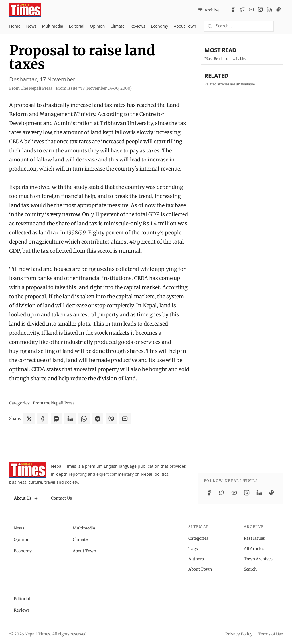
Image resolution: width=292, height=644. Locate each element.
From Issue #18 (94, 88)
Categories (198, 538)
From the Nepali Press (54, 403)
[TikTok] (279, 10)
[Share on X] (29, 419)
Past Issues (254, 538)
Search (250, 569)
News (31, 26)
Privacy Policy (239, 634)
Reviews (138, 26)
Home (15, 26)
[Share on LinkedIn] (70, 419)
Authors (196, 559)
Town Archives (258, 559)
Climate (117, 26)
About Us (26, 498)
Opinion (97, 26)
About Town (185, 26)
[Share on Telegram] (98, 419)
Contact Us (61, 498)
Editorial (76, 26)
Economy (159, 26)
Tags (193, 549)
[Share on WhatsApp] (84, 419)
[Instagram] (260, 10)
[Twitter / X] (242, 10)
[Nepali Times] (28, 470)
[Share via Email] (125, 419)
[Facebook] (233, 10)
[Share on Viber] (111, 419)
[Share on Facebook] (43, 419)
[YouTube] (251, 10)
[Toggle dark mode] (281, 26)
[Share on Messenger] (56, 419)
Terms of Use (270, 634)
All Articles (254, 549)
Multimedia (53, 26)
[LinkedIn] (269, 10)
